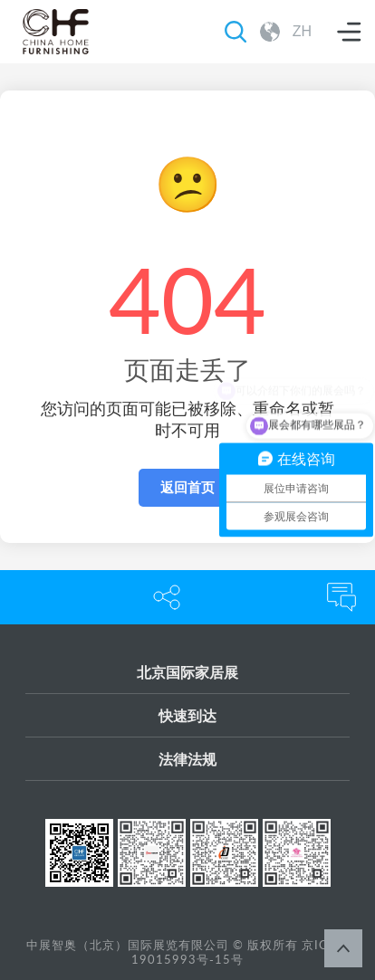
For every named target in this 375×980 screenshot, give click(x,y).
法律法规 (187, 759)
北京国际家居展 (187, 672)
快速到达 (187, 715)
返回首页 (187, 487)
